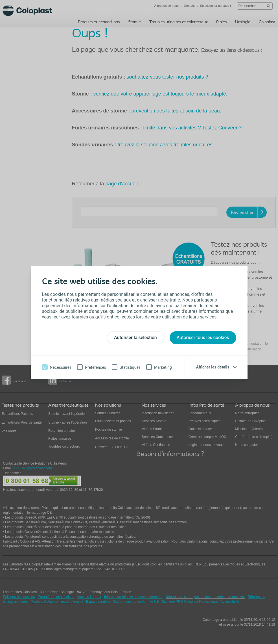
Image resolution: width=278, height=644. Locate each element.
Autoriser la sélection (135, 338)
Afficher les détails (213, 367)
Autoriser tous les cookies (203, 338)
